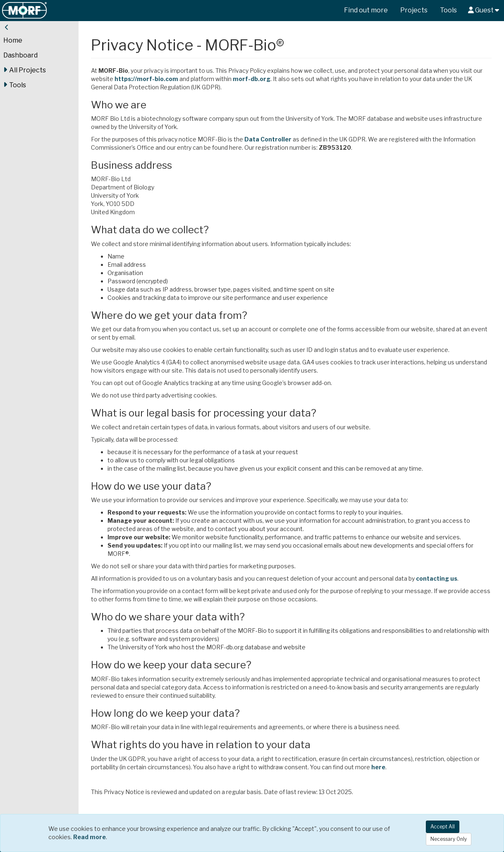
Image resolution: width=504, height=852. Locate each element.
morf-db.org (252, 79)
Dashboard (20, 55)
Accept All (443, 827)
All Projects (25, 70)
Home (13, 40)
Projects (414, 10)
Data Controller (268, 139)
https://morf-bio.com (146, 79)
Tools (448, 10)
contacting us (437, 578)
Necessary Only (449, 839)
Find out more (366, 10)
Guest (484, 10)
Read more (90, 837)
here (378, 767)
